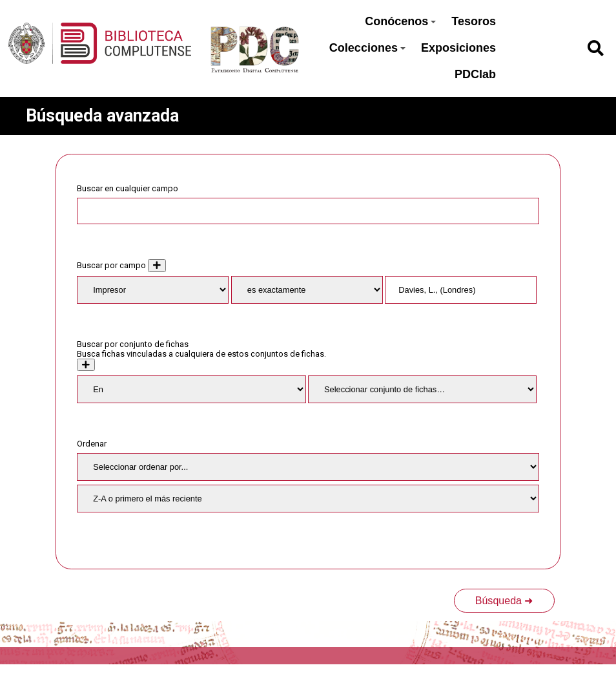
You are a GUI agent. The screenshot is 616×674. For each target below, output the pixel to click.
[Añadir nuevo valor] (157, 265)
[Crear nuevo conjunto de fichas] (86, 365)
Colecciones (367, 48)
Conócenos (400, 21)
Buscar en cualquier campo (128, 188)
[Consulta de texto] (461, 290)
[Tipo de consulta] (307, 290)
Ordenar (92, 444)
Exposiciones (458, 48)
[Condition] (191, 389)
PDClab (475, 74)
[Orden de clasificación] (308, 499)
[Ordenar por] (308, 467)
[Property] (153, 290)
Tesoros (474, 21)
